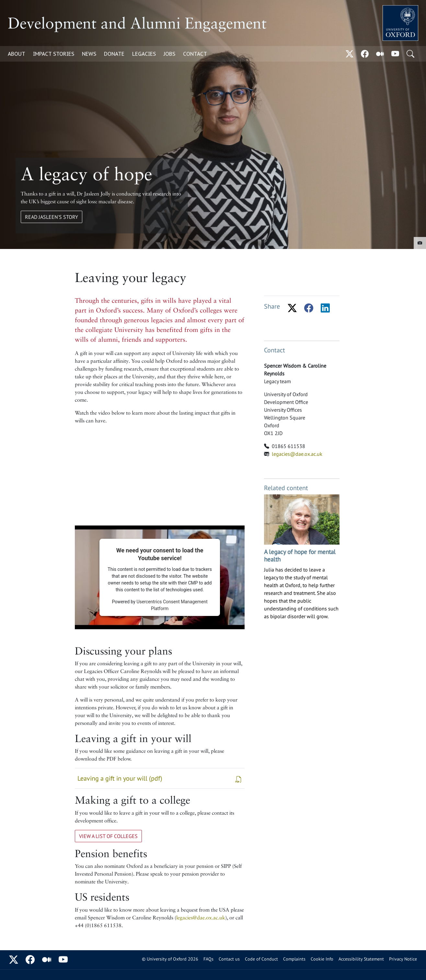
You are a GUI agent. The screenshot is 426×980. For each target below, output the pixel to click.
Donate (114, 54)
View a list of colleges (108, 836)
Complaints (294, 959)
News (89, 54)
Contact (195, 54)
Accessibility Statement (361, 959)
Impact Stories (54, 54)
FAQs (208, 959)
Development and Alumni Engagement (137, 23)
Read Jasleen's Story (52, 217)
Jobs (169, 54)
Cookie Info (322, 959)
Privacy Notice (403, 959)
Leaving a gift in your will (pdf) (160, 779)
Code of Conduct (261, 959)
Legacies (144, 54)
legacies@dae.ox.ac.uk (201, 918)
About (17, 54)
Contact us (229, 959)
